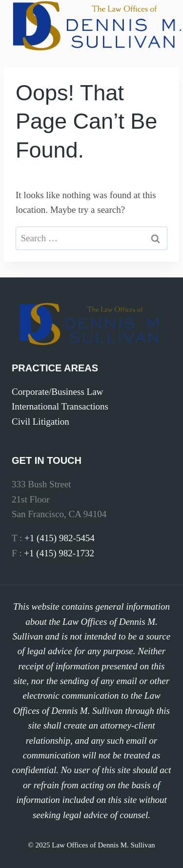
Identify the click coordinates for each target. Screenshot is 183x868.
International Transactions (60, 406)
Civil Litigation (41, 422)
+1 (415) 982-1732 (59, 553)
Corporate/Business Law (57, 392)
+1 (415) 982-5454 (60, 538)
